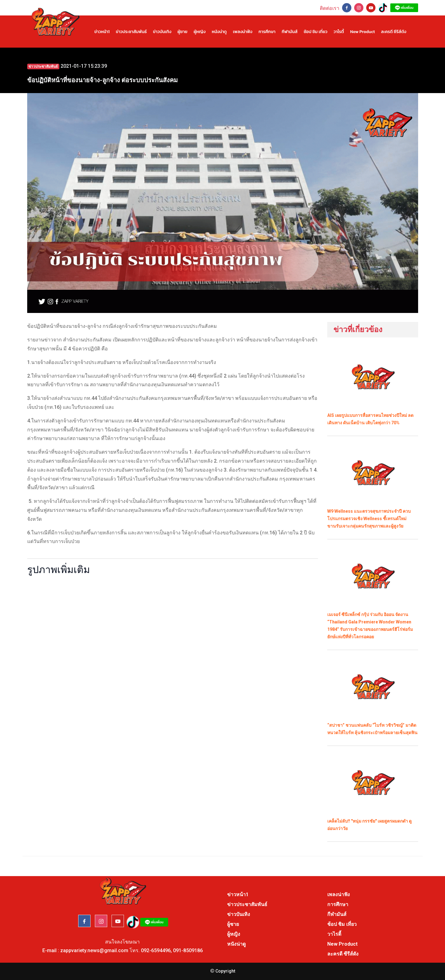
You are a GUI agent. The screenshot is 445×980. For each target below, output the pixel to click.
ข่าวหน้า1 (102, 32)
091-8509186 (188, 950)
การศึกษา (267, 32)
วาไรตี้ (339, 32)
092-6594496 (156, 950)
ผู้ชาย (182, 32)
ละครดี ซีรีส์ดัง (394, 32)
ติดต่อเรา (330, 8)
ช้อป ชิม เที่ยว (316, 32)
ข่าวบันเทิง (162, 32)
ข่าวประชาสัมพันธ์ (131, 32)
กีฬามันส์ (290, 32)
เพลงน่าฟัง (243, 32)
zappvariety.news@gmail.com (94, 950)
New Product (362, 32)
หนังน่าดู (219, 32)
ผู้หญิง (199, 32)
